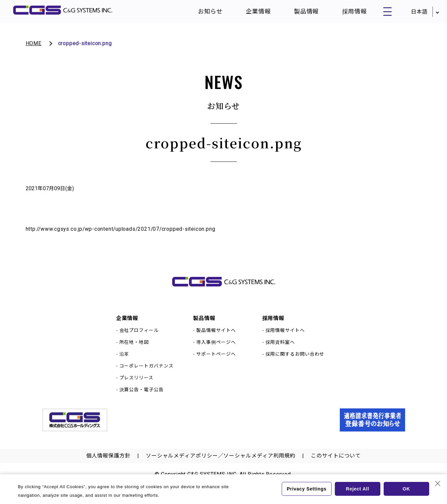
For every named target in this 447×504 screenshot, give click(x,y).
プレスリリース (136, 387)
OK (406, 489)
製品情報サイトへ (216, 340)
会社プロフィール (139, 340)
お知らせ (204, 13)
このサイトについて (336, 465)
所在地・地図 (134, 351)
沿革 (124, 363)
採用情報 (348, 13)
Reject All (358, 489)
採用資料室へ (280, 351)
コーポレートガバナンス (146, 375)
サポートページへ (216, 363)
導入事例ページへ (216, 351)
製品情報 (300, 13)
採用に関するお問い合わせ (295, 363)
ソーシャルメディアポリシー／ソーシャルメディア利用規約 (221, 465)
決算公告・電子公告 (142, 399)
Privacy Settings (306, 489)
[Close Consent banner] (438, 484)
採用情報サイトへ (285, 340)
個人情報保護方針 (108, 465)
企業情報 (252, 13)
